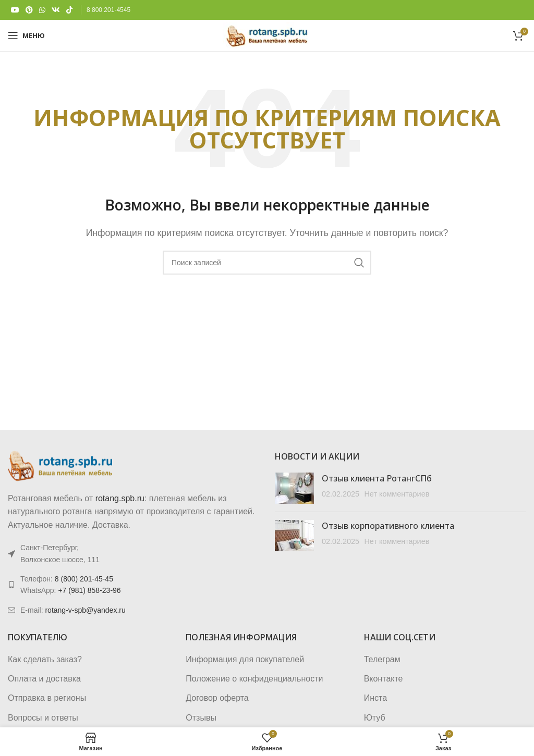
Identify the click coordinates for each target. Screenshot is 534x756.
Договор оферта (217, 698)
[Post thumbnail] (294, 488)
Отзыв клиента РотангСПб (377, 478)
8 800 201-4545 (108, 10)
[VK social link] (56, 10)
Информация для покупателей (245, 659)
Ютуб (375, 718)
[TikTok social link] (69, 10)
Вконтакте (384, 679)
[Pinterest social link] (29, 10)
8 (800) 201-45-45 (84, 579)
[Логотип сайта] (267, 35)
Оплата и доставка (44, 679)
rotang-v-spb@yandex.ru (85, 610)
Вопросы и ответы (43, 718)
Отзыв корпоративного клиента (388, 526)
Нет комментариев (397, 494)
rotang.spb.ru (120, 498)
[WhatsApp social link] (42, 10)
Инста (375, 698)
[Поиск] (267, 263)
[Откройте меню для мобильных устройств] (26, 35)
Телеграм (382, 659)
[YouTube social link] (15, 10)
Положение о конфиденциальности (254, 679)
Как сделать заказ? (45, 659)
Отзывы (201, 718)
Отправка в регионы (47, 698)
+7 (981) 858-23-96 (89, 590)
